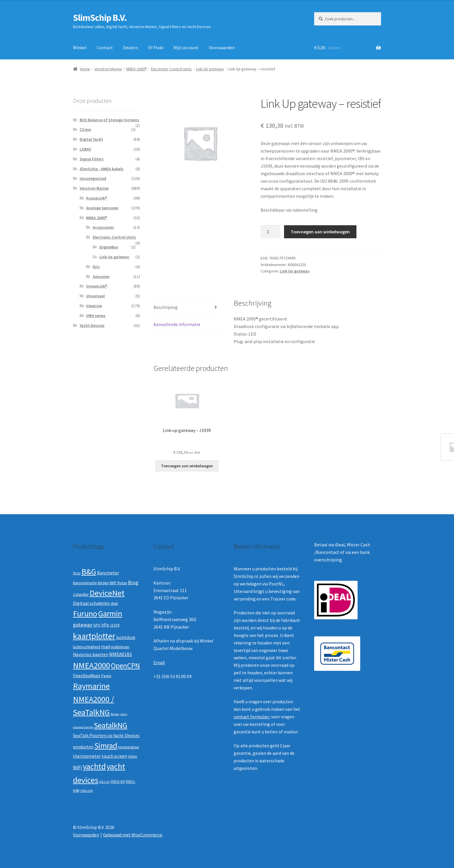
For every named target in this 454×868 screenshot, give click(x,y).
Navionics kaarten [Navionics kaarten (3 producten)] (91, 654)
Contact (105, 47)
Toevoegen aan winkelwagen (320, 232)
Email (159, 662)
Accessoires (103, 227)
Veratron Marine (108, 69)
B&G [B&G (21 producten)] (89, 572)
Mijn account (186, 47)
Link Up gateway (210, 69)
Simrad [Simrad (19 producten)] (106, 746)
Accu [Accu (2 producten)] (77, 573)
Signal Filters (92, 159)
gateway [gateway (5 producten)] (83, 625)
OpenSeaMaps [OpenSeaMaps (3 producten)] (87, 676)
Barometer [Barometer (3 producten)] (108, 573)
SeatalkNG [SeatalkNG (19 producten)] (111, 725)
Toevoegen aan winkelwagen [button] (187, 466)
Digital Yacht (91, 139)
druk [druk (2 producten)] (114, 604)
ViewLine (94, 306)
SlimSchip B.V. (100, 18)
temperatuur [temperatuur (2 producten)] (129, 747)
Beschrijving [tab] (166, 307)
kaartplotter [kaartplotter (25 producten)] (94, 636)
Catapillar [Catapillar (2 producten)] (81, 595)
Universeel (95, 296)
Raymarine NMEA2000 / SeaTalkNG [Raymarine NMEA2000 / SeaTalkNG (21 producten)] (94, 699)
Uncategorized (93, 178)
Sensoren (101, 276)
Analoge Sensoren (102, 208)
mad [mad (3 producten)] (105, 647)
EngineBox (109, 247)
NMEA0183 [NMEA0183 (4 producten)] (121, 654)
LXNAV (85, 149)
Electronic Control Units (171, 69)
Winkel (80, 47)
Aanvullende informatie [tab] (177, 324)
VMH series (96, 316)
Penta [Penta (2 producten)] (106, 676)
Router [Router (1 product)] (115, 714)
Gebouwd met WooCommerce (133, 835)
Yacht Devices (92, 325)
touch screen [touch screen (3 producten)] (114, 756)
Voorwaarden (222, 47)
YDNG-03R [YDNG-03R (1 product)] (86, 791)
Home (85, 69)
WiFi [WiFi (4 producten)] (77, 768)
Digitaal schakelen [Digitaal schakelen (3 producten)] (91, 603)
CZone (85, 129)
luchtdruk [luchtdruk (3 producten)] (126, 637)
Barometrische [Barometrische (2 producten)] (85, 583)
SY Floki (156, 47)
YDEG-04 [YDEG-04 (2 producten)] (117, 782)
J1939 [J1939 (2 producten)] (115, 625)
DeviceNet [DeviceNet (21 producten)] (107, 593)
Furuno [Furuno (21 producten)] (85, 614)
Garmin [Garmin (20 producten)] (110, 614)
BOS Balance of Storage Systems (109, 120)
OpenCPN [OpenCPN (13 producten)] (125, 666)
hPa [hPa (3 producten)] (105, 625)
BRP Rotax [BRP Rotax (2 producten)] (118, 583)
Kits (96, 267)
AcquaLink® (97, 198)
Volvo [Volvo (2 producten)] (133, 756)
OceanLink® (97, 286)
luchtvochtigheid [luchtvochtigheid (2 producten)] (87, 647)
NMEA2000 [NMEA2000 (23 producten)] (91, 665)
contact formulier (251, 717)
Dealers (131, 47)
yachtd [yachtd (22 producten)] (94, 766)
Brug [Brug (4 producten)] (133, 583)
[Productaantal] (270, 232)
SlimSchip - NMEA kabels (102, 169)
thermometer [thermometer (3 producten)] (87, 756)
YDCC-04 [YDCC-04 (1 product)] (104, 782)
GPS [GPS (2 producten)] (97, 625)
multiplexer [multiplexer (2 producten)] (120, 647)
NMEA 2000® (137, 69)
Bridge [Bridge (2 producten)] (103, 583)
